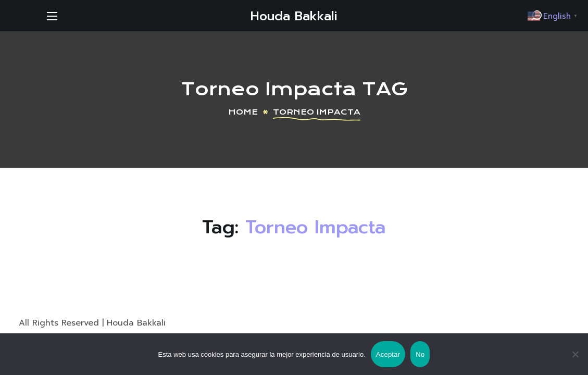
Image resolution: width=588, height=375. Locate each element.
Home (243, 112)
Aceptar (388, 354)
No (420, 354)
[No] (575, 354)
